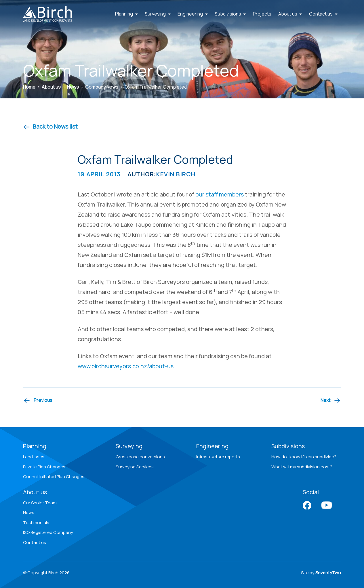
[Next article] (331, 400)
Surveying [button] (158, 14)
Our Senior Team (40, 503)
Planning (35, 446)
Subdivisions (288, 446)
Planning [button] (126, 14)
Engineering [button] (193, 14)
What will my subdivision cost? (302, 467)
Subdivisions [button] (230, 14)
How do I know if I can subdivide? (304, 457)
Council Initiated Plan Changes (54, 477)
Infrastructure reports (218, 457)
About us (35, 492)
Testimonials (36, 523)
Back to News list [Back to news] (50, 126)
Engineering (212, 446)
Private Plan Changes (44, 467)
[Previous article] (38, 400)
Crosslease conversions (140, 457)
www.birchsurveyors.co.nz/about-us (126, 366)
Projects (262, 14)
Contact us (35, 542)
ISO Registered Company (48, 532)
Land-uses (34, 457)
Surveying (129, 446)
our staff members (220, 194)
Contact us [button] (323, 14)
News (29, 512)
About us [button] (290, 14)
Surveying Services (135, 467)
